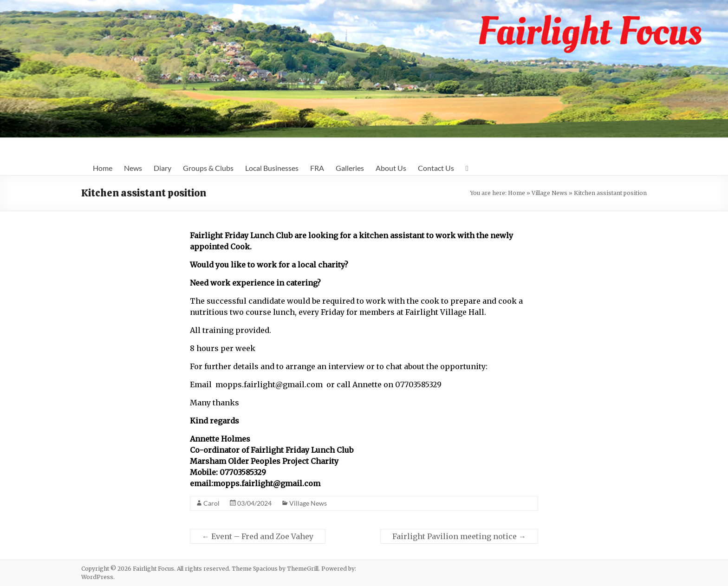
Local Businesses (272, 168)
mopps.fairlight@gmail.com (269, 384)
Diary (162, 168)
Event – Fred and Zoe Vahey (258, 536)
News (133, 168)
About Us (391, 168)
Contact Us (436, 168)
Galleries (350, 168)
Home (103, 168)
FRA (317, 168)
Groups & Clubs (208, 168)
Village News (549, 193)
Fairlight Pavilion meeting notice (459, 536)
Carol (211, 503)
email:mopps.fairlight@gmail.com (255, 483)
